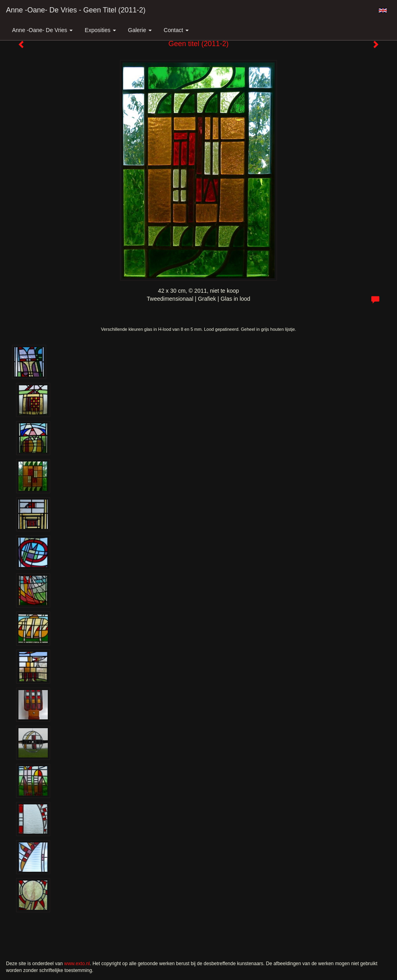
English (383, 10)
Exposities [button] (100, 30)
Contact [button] (176, 30)
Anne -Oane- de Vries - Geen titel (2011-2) (76, 10)
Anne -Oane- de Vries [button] (42, 30)
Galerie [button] (140, 30)
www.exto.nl (77, 964)
